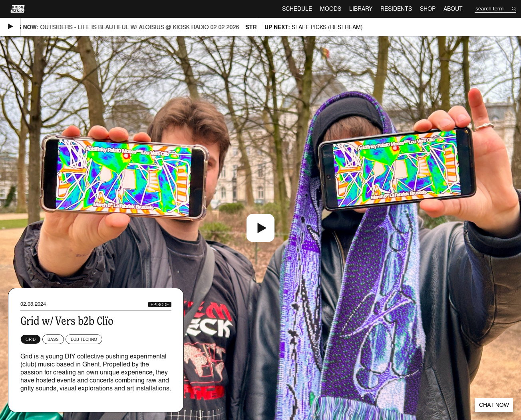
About (453, 9)
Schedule (297, 9)
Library (361, 9)
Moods (331, 9)
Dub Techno (84, 339)
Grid (31, 339)
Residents (396, 9)
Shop (428, 9)
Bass (53, 339)
